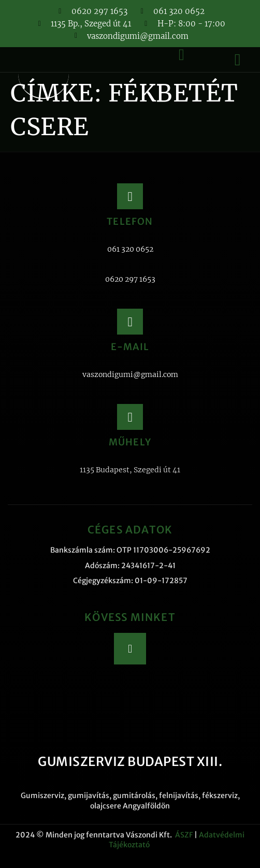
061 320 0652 (130, 249)
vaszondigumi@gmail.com (130, 374)
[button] (238, 60)
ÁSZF (184, 835)
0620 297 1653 (130, 279)
